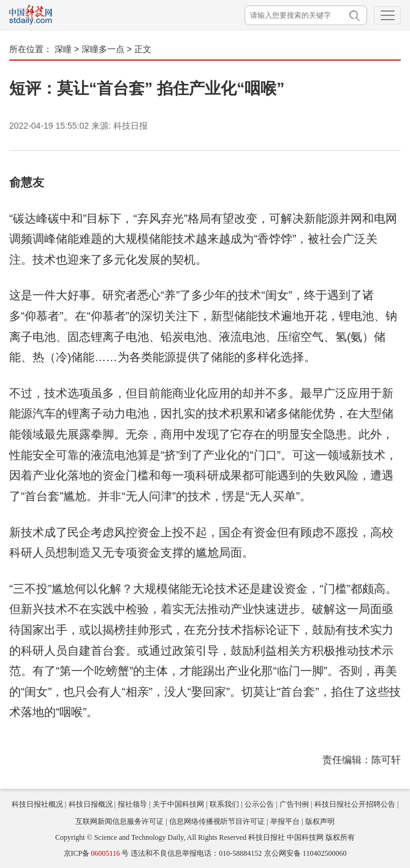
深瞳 (63, 49)
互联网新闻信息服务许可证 (120, 821)
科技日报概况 (91, 804)
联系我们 (224, 804)
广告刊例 (294, 804)
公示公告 (259, 804)
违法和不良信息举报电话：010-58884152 (196, 853)
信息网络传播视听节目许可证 (217, 821)
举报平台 (285, 821)
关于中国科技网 (178, 804)
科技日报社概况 (37, 804)
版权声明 (320, 821)
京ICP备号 (96, 853)
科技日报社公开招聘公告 (355, 804)
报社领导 (132, 804)
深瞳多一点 (103, 49)
